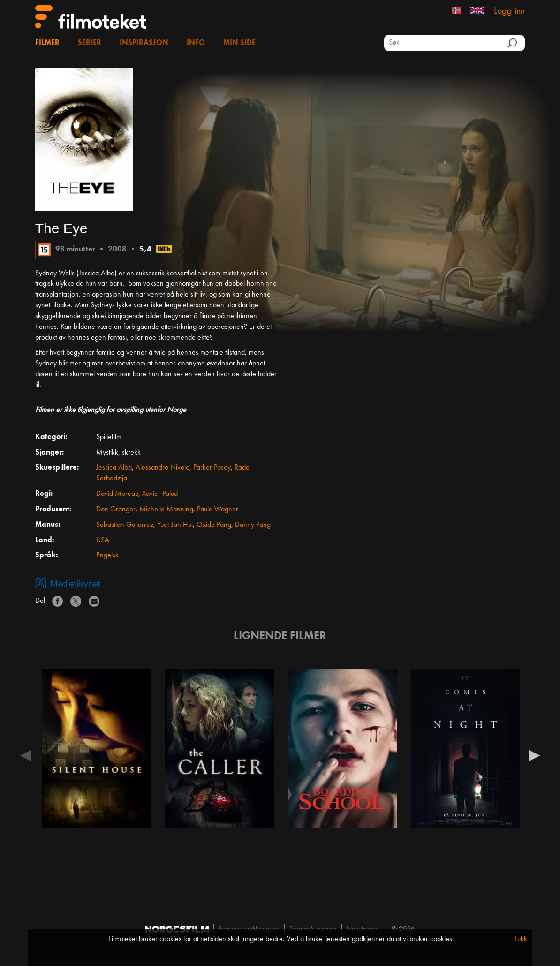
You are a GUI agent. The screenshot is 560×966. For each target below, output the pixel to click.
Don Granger (116, 510)
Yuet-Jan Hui (175, 525)
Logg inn (509, 11)
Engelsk (107, 555)
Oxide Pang (214, 525)
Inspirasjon (144, 43)
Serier (90, 43)
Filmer (47, 43)
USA (103, 540)
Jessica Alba (114, 468)
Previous (26, 755)
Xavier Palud (160, 494)
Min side (239, 43)
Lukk (521, 939)
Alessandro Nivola (163, 468)
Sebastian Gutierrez (125, 525)
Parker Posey (212, 468)
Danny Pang (253, 525)
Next (534, 755)
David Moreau (117, 494)
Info (196, 43)
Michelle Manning (166, 510)
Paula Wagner (218, 510)
